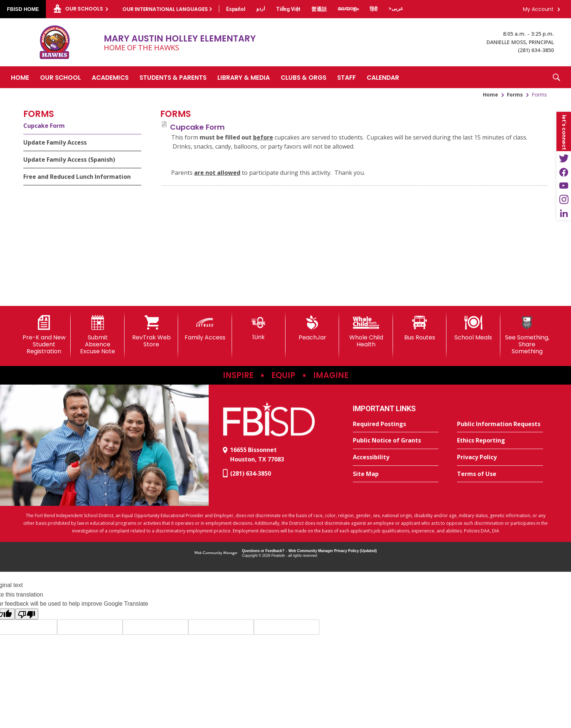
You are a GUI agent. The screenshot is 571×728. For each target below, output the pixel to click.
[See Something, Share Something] (527, 335)
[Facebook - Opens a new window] (564, 172)
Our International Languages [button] (165, 9)
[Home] (20, 77)
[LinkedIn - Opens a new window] (564, 213)
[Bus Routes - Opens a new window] (420, 328)
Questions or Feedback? (263, 551)
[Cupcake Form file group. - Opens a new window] (197, 127)
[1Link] (259, 328)
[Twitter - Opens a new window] (564, 158)
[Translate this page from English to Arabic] (396, 8)
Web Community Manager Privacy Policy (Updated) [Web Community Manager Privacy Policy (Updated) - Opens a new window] (333, 551)
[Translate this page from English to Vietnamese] (288, 9)
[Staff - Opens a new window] (346, 77)
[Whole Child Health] (366, 332)
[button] (556, 77)
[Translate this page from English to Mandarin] (319, 9)
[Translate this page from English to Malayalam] (348, 8)
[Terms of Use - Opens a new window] (500, 474)
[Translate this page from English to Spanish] (236, 9)
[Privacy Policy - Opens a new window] (500, 457)
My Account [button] (538, 9)
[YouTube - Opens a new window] (564, 186)
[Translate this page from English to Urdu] (261, 8)
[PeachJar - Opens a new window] (312, 328)
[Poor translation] (27, 614)
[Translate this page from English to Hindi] (374, 9)
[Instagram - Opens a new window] (564, 200)
